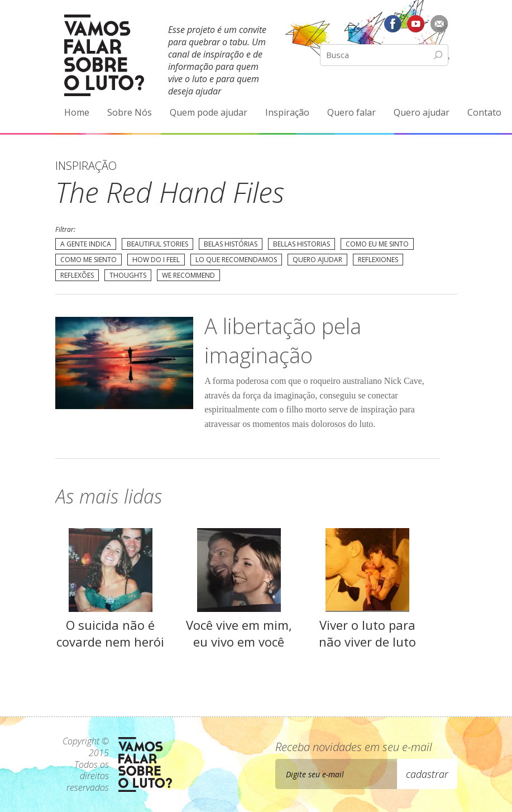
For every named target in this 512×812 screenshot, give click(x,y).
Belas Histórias (231, 244)
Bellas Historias (302, 244)
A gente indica (86, 244)
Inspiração (287, 112)
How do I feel (156, 260)
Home (77, 112)
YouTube (416, 23)
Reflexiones (378, 260)
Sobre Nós (130, 112)
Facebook (393, 23)
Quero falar (351, 112)
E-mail (439, 23)
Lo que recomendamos (236, 260)
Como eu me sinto (377, 244)
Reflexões (77, 275)
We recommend (188, 275)
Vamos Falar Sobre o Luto (104, 55)
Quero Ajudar (317, 260)
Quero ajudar (422, 112)
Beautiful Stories (157, 244)
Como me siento (88, 260)
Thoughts (128, 275)
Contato (484, 112)
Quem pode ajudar (209, 112)
